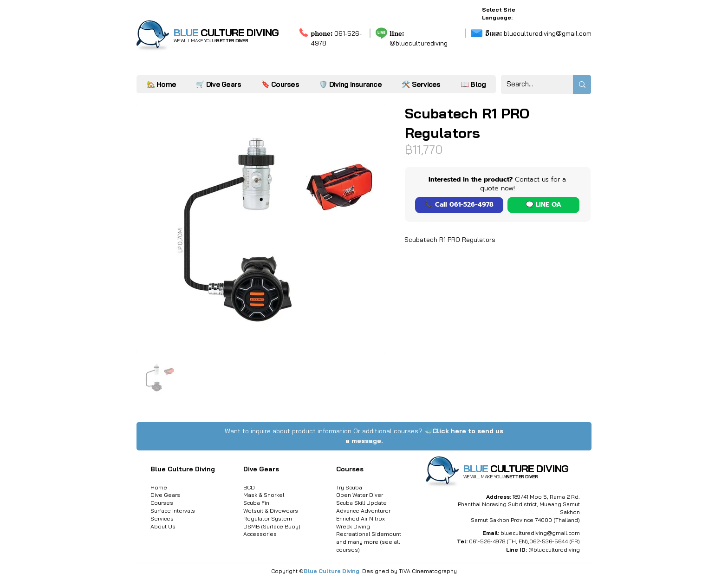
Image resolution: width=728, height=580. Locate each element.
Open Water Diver (360, 495)
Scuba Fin (256, 503)
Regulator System (268, 518)
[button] (421, 84)
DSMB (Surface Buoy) (272, 526)
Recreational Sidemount (369, 534)
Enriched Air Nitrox (361, 518)
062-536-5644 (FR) (555, 541)
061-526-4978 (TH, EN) (498, 541)
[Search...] (530, 85)
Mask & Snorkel (264, 495)
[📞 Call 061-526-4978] (459, 205)
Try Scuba (349, 487)
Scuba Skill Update (361, 503)
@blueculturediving (419, 43)
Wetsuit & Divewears (271, 511)
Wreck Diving (353, 526)
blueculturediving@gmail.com (538, 33)
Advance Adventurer (363, 511)
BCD (249, 487)
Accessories (260, 534)
